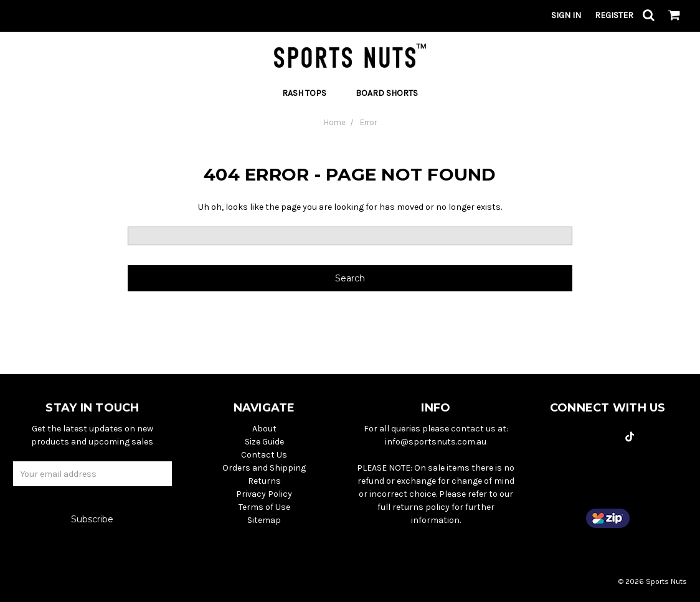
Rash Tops (309, 93)
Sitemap (264, 520)
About (264, 429)
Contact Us (264, 455)
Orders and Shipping (264, 468)
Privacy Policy (264, 494)
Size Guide (264, 442)
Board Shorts (387, 93)
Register (614, 15)
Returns (264, 481)
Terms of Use (264, 507)
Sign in (566, 15)
